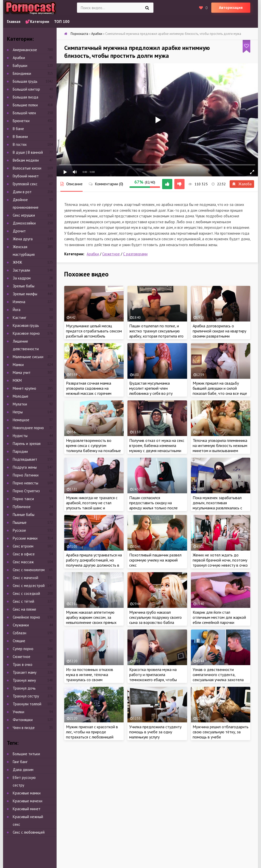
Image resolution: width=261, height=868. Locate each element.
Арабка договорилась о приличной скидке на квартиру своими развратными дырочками (219, 333)
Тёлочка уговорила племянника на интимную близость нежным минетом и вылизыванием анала (220, 448)
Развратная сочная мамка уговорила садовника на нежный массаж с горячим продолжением (89, 391)
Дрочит (19, 231)
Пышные (20, 522)
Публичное (22, 507)
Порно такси (23, 499)
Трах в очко (23, 664)
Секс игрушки (24, 215)
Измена (19, 302)
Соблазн (19, 633)
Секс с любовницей (29, 832)
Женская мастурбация (24, 251)
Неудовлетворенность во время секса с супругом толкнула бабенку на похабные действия (93, 448)
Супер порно (23, 649)
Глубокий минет (26, 176)
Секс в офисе (24, 554)
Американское (25, 50)
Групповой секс (25, 184)
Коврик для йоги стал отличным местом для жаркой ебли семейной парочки (219, 617)
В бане (18, 129)
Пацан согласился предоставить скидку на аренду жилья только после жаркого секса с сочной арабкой (153, 508)
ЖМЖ (17, 262)
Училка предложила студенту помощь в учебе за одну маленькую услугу (155, 732)
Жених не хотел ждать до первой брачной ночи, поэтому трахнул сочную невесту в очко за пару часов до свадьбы (220, 563)
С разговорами (135, 254)
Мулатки (20, 404)
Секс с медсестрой (29, 586)
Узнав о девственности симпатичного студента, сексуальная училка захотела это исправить (218, 677)
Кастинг (19, 318)
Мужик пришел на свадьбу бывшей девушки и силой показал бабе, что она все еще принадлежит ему (220, 391)
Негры (18, 412)
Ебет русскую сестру (24, 781)
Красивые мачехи (28, 801)
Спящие (19, 641)
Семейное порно (26, 617)
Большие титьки (26, 754)
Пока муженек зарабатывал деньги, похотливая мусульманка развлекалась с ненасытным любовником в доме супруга (217, 508)
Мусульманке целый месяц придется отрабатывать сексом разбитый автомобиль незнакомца (94, 333)
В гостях (20, 144)
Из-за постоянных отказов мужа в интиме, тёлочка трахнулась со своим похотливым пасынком (90, 677)
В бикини (20, 137)
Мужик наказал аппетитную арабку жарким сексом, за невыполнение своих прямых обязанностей (91, 620)
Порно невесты (25, 483)
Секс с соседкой (26, 593)
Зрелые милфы (25, 294)
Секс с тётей (23, 601)
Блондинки (22, 73)
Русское (19, 530)
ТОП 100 (62, 22)
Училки (18, 712)
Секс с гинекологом (29, 570)
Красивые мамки (27, 793)
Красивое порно (26, 333)
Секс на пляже (24, 609)
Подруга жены (25, 467)
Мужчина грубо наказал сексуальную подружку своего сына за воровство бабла (155, 617)
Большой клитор (26, 89)
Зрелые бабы (24, 286)
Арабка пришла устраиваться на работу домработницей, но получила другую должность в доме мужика (94, 563)
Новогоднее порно (28, 428)
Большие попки (25, 105)
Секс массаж (23, 562)
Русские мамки (25, 538)
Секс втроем (23, 546)
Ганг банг (20, 762)
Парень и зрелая (27, 444)
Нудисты (20, 436)
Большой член (24, 113)
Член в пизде (24, 728)
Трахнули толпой (27, 704)
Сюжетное (111, 254)
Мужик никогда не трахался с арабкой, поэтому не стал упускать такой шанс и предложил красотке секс (92, 505)
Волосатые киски (27, 168)
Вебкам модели (26, 160)
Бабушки (20, 66)
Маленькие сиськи (28, 357)
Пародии (20, 451)
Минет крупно (24, 388)
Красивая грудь (26, 325)
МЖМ (17, 380)
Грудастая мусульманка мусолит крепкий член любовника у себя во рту (151, 388)
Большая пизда (25, 97)
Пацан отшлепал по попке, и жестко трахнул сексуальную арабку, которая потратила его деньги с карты (156, 333)
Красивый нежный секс (28, 821)
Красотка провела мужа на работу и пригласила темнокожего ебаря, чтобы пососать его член (153, 677)
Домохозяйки (24, 223)
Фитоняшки (23, 720)
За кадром (22, 278)
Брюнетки (21, 121)
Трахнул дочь (24, 688)
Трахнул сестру (26, 696)
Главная (14, 22)
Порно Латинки (26, 475)
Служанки (21, 625)
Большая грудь (25, 81)
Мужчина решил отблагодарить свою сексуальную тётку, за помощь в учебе (221, 732)
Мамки (18, 365)
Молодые (21, 396)
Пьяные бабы (24, 515)
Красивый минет (27, 809)
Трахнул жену (24, 680)
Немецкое (21, 420)
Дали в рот (22, 192)
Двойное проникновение (26, 204)
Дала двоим (23, 770)
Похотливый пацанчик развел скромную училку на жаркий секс (155, 560)
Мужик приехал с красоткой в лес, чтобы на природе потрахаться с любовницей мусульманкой (92, 734)
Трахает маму (25, 672)
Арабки (93, 254)
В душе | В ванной (28, 152)
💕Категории (37, 22)
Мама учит (22, 373)
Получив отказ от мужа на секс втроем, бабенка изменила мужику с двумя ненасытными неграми (157, 448)
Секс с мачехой (25, 578)
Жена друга (23, 239)
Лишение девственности (26, 345)
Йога (17, 310)
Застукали (21, 270)
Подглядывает (25, 459)
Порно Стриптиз (26, 491)
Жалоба (242, 184)
